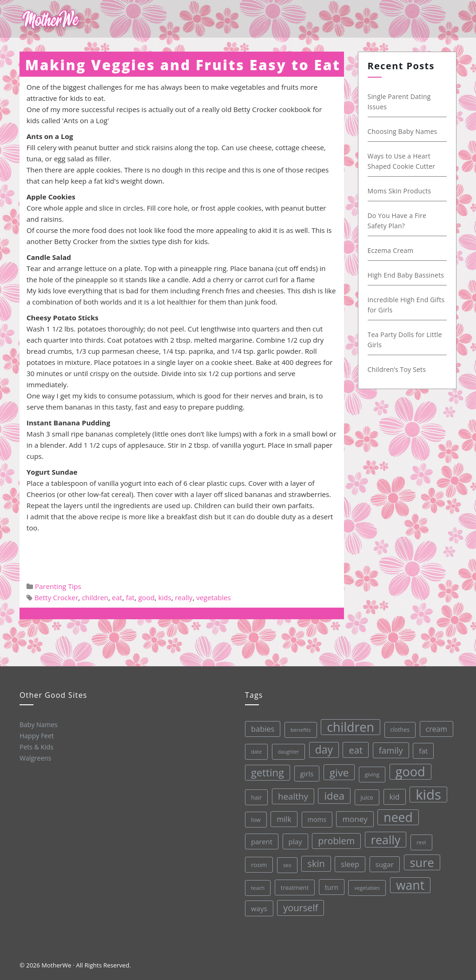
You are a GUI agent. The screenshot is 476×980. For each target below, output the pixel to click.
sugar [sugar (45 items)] (385, 864)
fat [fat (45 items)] (423, 751)
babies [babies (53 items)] (263, 729)
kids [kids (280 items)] (428, 795)
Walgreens (36, 758)
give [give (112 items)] (339, 772)
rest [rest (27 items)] (421, 842)
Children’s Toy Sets (397, 369)
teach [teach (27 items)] (258, 888)
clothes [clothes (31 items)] (400, 730)
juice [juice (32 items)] (367, 797)
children (95, 597)
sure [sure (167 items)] (422, 862)
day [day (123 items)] (324, 750)
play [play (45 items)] (295, 841)
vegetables (214, 597)
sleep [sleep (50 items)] (350, 864)
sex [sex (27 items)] (287, 865)
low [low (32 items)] (256, 820)
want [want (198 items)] (410, 885)
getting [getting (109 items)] (268, 772)
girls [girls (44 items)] (307, 774)
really (184, 597)
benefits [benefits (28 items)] (301, 730)
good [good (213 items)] (410, 772)
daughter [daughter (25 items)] (288, 752)
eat (117, 597)
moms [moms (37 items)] (317, 819)
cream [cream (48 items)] (436, 729)
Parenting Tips (58, 586)
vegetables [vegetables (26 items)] (367, 888)
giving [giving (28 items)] (372, 774)
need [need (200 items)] (398, 817)
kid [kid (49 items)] (395, 797)
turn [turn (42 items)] (332, 887)
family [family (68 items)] (391, 750)
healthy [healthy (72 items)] (293, 796)
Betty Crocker (56, 597)
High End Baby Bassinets (406, 275)
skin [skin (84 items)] (316, 864)
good (146, 597)
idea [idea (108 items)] (334, 796)
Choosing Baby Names (403, 131)
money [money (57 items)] (355, 819)
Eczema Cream (391, 250)
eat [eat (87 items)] (356, 750)
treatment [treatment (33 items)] (295, 887)
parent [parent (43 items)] (262, 841)
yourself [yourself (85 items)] (301, 908)
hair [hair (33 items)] (256, 797)
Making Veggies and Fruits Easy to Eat (183, 65)
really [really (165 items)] (386, 840)
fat (130, 597)
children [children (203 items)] (350, 727)
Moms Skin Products (400, 191)
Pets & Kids (36, 747)
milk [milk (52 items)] (284, 819)
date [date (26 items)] (256, 752)
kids (165, 597)
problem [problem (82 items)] (336, 841)
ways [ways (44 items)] (259, 908)
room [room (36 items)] (259, 865)
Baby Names (39, 725)
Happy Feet (37, 736)
